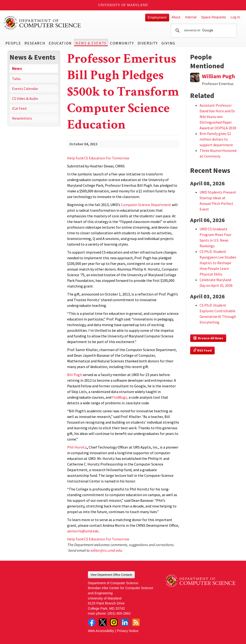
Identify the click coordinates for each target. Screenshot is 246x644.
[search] (203, 31)
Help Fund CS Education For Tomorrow (98, 158)
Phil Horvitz (77, 447)
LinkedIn (125, 622)
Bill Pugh (75, 375)
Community (122, 43)
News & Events (91, 43)
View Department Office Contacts (111, 575)
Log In (235, 17)
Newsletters (22, 118)
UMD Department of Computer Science (42, 23)
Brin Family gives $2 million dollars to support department (216, 139)
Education (60, 43)
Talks (16, 79)
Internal (191, 17)
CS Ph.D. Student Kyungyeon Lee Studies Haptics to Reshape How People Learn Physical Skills (218, 263)
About (176, 17)
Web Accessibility (101, 631)
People (13, 43)
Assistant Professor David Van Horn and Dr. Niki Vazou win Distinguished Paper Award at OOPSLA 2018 (218, 117)
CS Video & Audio (25, 98)
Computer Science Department (146, 205)
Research (35, 43)
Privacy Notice (128, 631)
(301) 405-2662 (119, 613)
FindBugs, (120, 397)
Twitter (103, 622)
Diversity (148, 43)
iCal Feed (19, 108)
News (17, 69)
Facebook (92, 622)
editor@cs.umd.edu (106, 550)
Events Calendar (25, 89)
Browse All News (208, 338)
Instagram (114, 622)
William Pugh (218, 76)
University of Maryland (123, 5)
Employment (157, 17)
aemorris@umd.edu (83, 531)
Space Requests (213, 17)
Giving (168, 43)
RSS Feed (202, 350)
